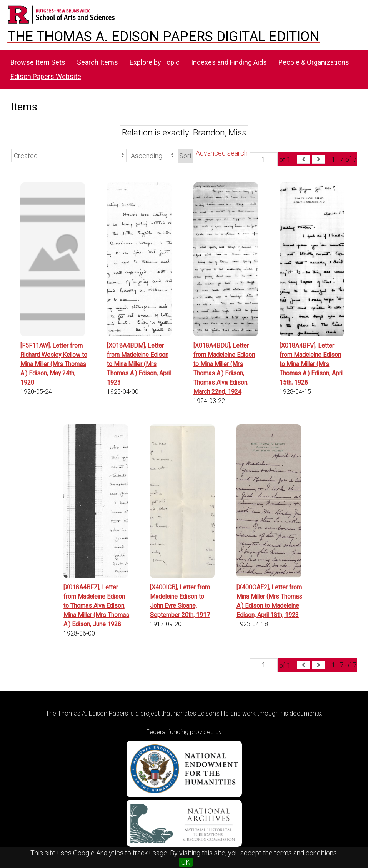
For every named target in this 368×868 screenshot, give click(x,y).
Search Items (97, 62)
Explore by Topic (155, 62)
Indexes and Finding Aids (229, 62)
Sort (186, 156)
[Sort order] (152, 156)
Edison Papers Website (46, 76)
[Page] (264, 159)
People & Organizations (314, 62)
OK (186, 862)
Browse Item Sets (38, 62)
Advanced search (222, 153)
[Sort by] (69, 156)
